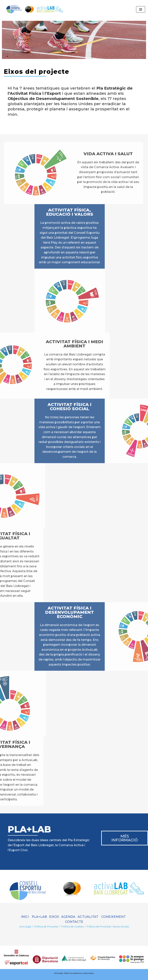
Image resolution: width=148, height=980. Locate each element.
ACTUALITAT (89, 917)
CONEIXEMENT (113, 917)
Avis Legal (25, 927)
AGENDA (68, 917)
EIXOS (54, 917)
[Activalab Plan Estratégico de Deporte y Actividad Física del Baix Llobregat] (34, 9)
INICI (25, 917)
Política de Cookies (73, 927)
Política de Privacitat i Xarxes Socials (108, 927)
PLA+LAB (39, 917)
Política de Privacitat (46, 927)
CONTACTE (74, 922)
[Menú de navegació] (141, 9)
